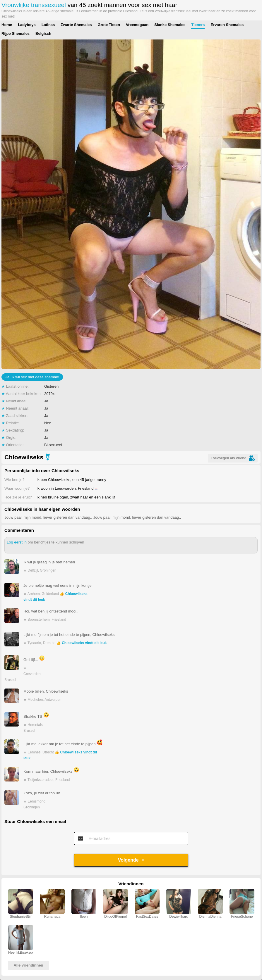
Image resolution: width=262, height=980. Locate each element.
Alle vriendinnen (28, 965)
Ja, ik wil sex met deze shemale (32, 377)
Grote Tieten (109, 25)
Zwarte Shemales (76, 25)
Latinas (48, 25)
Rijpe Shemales (16, 33)
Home (7, 25)
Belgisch (43, 33)
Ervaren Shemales (227, 25)
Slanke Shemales (170, 25)
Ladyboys (27, 25)
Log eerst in (17, 542)
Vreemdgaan (137, 25)
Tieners (198, 25)
